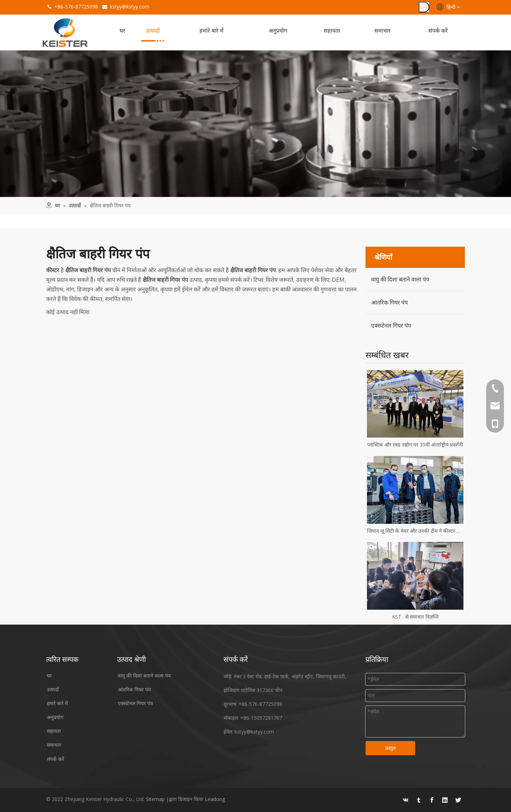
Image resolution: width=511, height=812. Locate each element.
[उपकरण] (255, 124)
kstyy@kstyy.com (130, 7)
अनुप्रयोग (55, 717)
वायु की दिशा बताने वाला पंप (400, 280)
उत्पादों (53, 690)
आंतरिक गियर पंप (389, 303)
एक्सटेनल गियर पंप (391, 326)
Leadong (215, 799)
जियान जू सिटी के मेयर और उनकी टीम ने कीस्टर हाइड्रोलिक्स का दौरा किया (415, 531)
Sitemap (155, 799)
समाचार (54, 745)
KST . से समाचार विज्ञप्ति (415, 617)
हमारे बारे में (57, 704)
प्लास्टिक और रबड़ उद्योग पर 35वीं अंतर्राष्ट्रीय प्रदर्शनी (415, 445)
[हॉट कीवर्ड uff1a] (424, 7)
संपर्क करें (56, 759)
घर (49, 676)
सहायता (54, 731)
